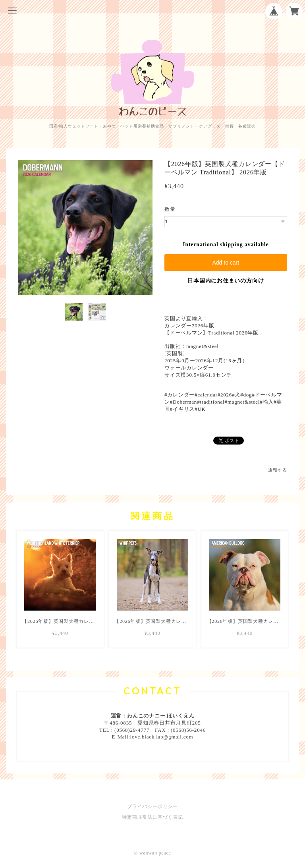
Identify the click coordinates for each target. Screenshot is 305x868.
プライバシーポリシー (152, 806)
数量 (170, 209)
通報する (277, 470)
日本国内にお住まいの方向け (226, 281)
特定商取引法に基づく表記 (152, 817)
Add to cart (226, 263)
